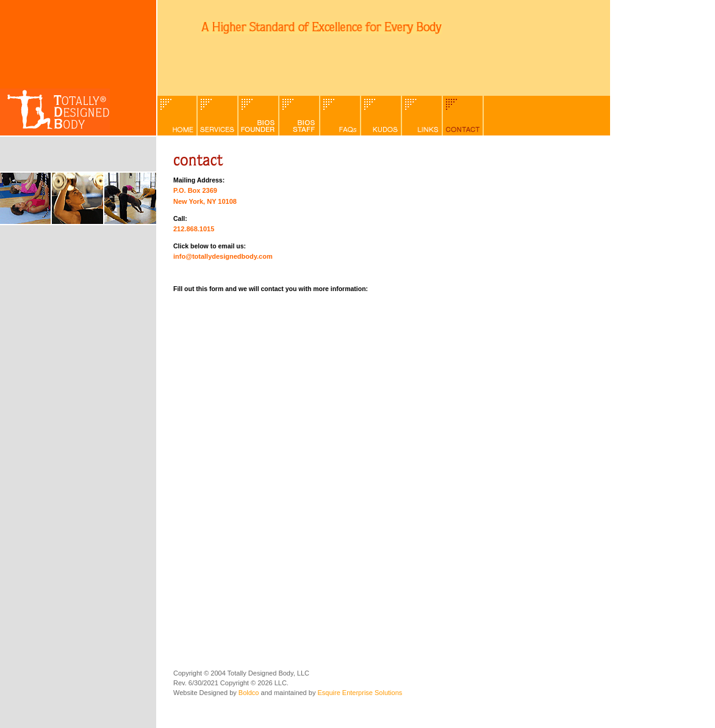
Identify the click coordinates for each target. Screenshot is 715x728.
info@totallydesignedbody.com (223, 256)
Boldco (249, 693)
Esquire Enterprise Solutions (360, 693)
